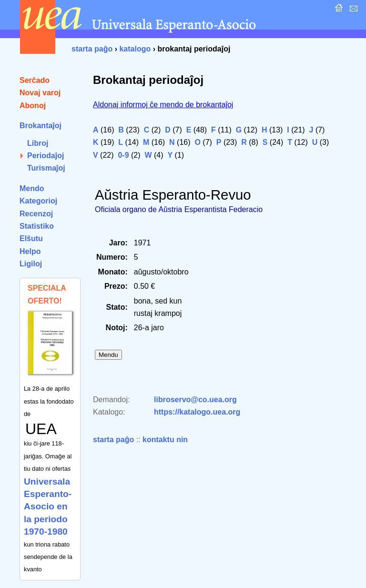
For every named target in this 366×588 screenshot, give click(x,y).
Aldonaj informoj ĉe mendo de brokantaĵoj (163, 105)
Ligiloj (31, 264)
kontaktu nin (165, 440)
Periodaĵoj (46, 156)
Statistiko (37, 226)
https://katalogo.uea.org (197, 412)
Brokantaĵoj (41, 126)
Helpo (30, 251)
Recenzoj (36, 214)
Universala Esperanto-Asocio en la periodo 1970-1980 (48, 507)
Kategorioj (38, 201)
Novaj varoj (40, 93)
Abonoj (33, 106)
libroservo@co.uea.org (195, 400)
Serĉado (35, 80)
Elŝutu (31, 238)
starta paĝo (92, 49)
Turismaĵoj (46, 168)
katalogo (135, 49)
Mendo (32, 188)
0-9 (123, 155)
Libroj (38, 143)
